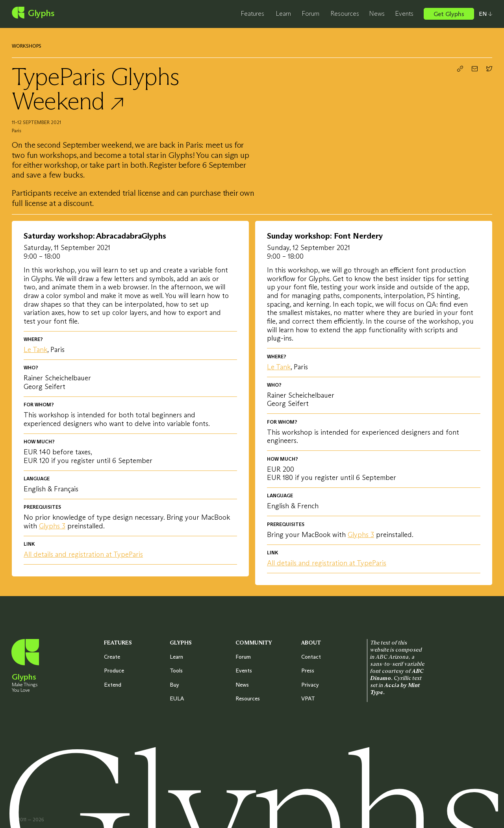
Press (308, 671)
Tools (176, 671)
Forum (310, 13)
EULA (177, 698)
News (377, 13)
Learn (283, 13)
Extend (113, 685)
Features (252, 13)
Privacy (310, 685)
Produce (114, 671)
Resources (345, 13)
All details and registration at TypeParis (83, 554)
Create (112, 657)
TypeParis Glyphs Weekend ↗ (95, 89)
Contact (311, 657)
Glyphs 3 (52, 526)
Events (404, 13)
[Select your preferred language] (483, 14)
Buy (174, 685)
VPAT (308, 698)
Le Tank (35, 350)
